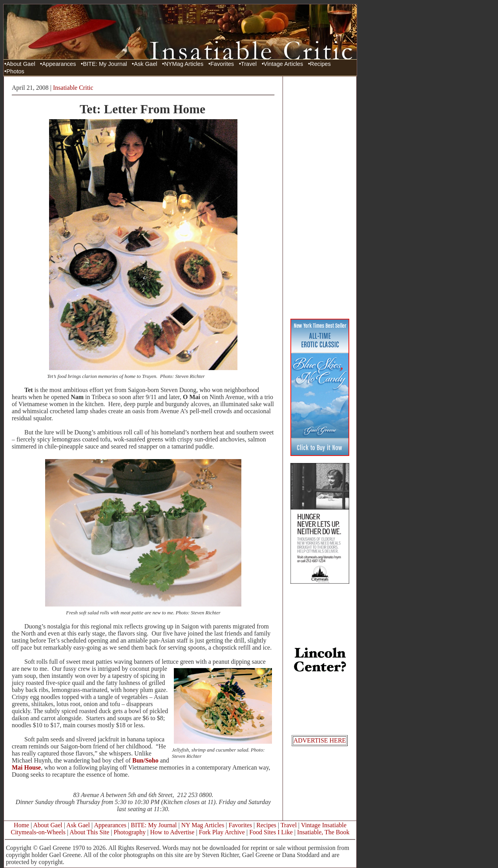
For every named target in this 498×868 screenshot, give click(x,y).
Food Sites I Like (271, 832)
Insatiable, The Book (323, 832)
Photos (15, 71)
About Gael (21, 64)
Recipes (320, 64)
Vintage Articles (284, 64)
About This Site (89, 832)
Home (21, 825)
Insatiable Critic (73, 88)
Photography (130, 832)
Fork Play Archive (222, 832)
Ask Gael (145, 64)
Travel (249, 64)
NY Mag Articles (203, 825)
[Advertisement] (320, 197)
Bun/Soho (145, 760)
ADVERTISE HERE (320, 740)
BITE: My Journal (105, 64)
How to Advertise (172, 832)
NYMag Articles (184, 64)
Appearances (59, 64)
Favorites (222, 64)
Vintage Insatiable (324, 825)
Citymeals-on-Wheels (38, 832)
